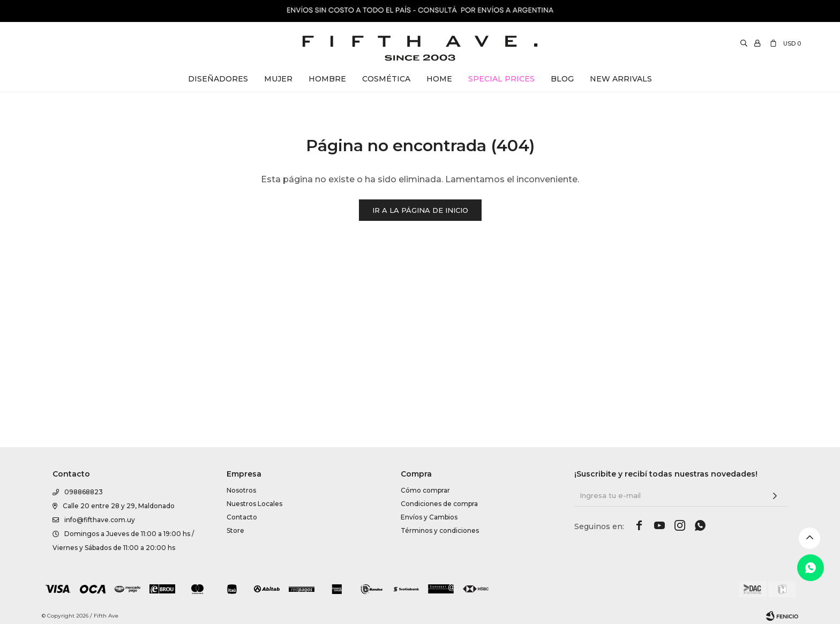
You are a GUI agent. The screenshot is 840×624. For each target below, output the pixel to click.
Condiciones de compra (439, 617)
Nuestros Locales (254, 617)
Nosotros (241, 604)
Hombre (327, 79)
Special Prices (501, 79)
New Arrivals (621, 79)
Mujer (278, 79)
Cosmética (386, 79)
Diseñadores (218, 79)
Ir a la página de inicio (420, 210)
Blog (562, 79)
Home (439, 79)
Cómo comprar (425, 604)
